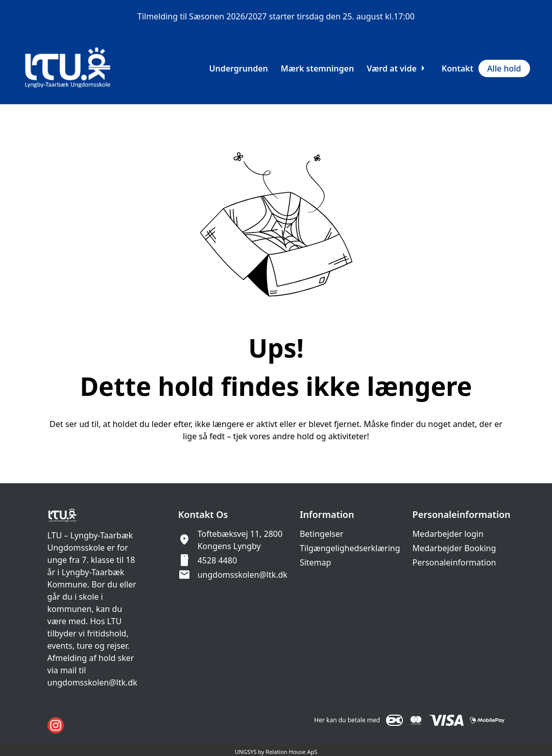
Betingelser (322, 534)
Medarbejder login (448, 534)
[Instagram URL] (56, 725)
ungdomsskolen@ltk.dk (243, 575)
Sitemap (316, 562)
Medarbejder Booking (454, 548)
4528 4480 (217, 560)
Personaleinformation (454, 562)
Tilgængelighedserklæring (350, 548)
